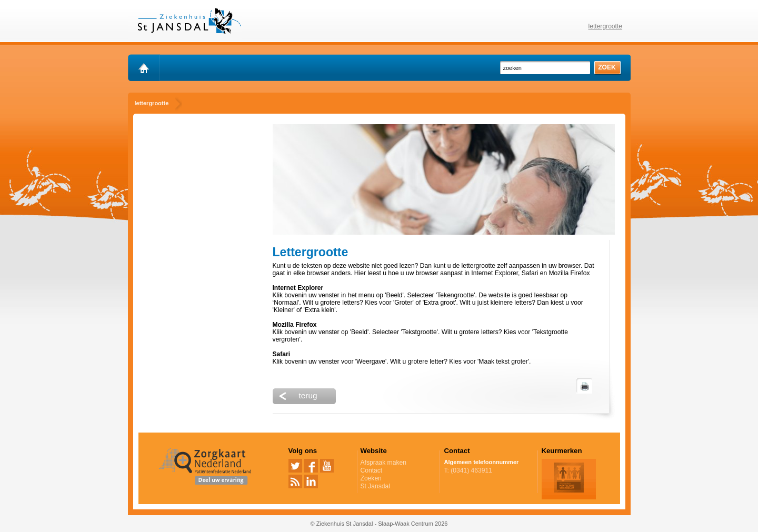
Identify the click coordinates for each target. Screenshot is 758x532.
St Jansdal (375, 486)
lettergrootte (606, 26)
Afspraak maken (398, 463)
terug (308, 395)
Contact (372, 470)
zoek (607, 67)
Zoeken (371, 478)
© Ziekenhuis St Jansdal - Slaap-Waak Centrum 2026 (379, 524)
